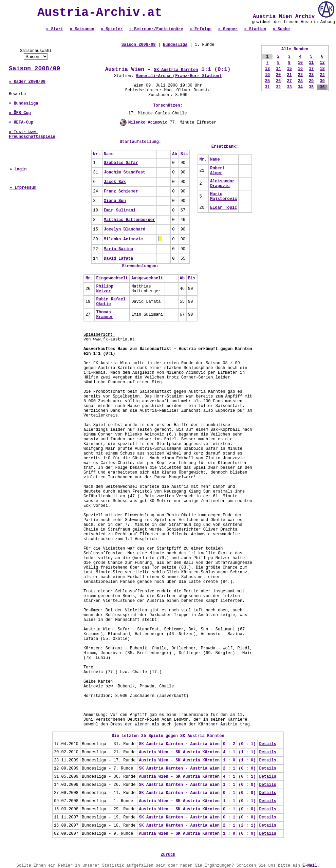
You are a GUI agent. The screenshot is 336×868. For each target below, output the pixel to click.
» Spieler (112, 29)
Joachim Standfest (125, 172)
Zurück (168, 855)
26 (278, 81)
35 (311, 87)
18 (322, 69)
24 (322, 75)
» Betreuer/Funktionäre (156, 29)
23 (311, 75)
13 (267, 69)
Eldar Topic (223, 208)
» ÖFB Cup (20, 113)
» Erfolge (201, 29)
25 (267, 81)
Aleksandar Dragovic (222, 184)
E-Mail (310, 866)
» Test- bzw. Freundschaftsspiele (32, 134)
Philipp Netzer (105, 289)
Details (267, 744)
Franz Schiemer (121, 191)
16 (300, 69)
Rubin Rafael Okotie (111, 302)
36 (322, 87)
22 (300, 75)
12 (322, 63)
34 (300, 87)
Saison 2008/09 (34, 69)
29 (311, 81)
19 (267, 75)
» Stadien (255, 29)
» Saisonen (82, 29)
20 (278, 75)
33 (289, 87)
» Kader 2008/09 (27, 82)
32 (278, 87)
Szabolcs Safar (121, 163)
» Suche (281, 29)
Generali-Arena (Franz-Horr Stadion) (179, 76)
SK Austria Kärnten (176, 70)
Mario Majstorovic (223, 197)
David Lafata (118, 259)
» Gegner (228, 29)
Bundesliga (175, 45)
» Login (18, 169)
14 (278, 69)
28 (300, 81)
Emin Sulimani (120, 210)
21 (289, 75)
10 (300, 63)
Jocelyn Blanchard (125, 229)
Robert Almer (217, 171)
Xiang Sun (115, 201)
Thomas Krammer (105, 315)
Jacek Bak (115, 182)
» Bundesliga (23, 104)
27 (289, 81)
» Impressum (23, 188)
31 (267, 87)
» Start (55, 29)
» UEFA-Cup (21, 123)
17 (311, 69)
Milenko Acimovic (149, 123)
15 (289, 69)
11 (311, 63)
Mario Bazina (118, 249)
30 (322, 81)
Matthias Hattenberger (129, 220)
